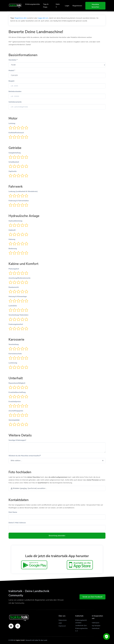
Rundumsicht (14, 287)
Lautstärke (13, 306)
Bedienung (13, 249)
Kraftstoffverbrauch (16, 133)
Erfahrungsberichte (33, 4)
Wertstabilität (14, 420)
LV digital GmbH (19, 640)
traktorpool (96, 623)
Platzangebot (14, 269)
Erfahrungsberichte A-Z (81, 630)
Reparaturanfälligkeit (17, 383)
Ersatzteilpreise (15, 402)
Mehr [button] (58, 5)
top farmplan (96, 626)
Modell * (12, 71)
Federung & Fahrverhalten (19, 201)
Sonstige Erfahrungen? (17, 440)
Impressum (62, 626)
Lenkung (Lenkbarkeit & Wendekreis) (23, 191)
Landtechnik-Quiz (81, 625)
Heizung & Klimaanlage (18, 296)
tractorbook (96, 628)
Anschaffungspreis (16, 411)
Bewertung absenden (57, 536)
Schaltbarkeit (14, 162)
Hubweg (12, 239)
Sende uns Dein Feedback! (92, 597)
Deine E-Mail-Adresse (17, 523)
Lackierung (13, 363)
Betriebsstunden (15, 91)
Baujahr (12, 81)
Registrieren (77, 6)
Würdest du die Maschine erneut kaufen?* (25, 456)
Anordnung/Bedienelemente (19, 278)
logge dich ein (43, 18)
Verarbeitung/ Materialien (18, 315)
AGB (60, 623)
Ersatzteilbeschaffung (17, 392)
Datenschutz (63, 620)
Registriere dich (21, 18)
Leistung (12, 123)
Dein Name (13, 512)
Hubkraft (12, 230)
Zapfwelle (13, 171)
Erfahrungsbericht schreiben (81, 621)
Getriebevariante (15, 102)
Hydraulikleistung (15, 221)
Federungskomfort (16, 324)
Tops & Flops (46, 6)
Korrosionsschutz (15, 354)
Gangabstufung (15, 153)
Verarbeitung (14, 344)
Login (67, 6)
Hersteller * (13, 60)
